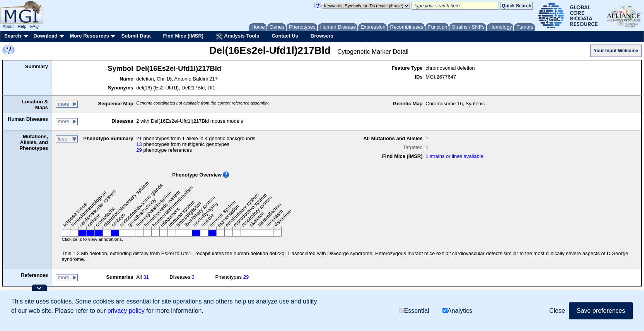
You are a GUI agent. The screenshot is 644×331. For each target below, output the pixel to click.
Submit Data (136, 36)
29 (139, 150)
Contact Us (285, 36)
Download (45, 36)
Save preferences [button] (601, 311)
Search (13, 36)
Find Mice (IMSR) (183, 36)
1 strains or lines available (454, 156)
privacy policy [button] (126, 311)
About (8, 26)
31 (146, 277)
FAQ (34, 26)
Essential (414, 311)
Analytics (457, 311)
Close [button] (557, 311)
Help (22, 26)
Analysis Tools (237, 36)
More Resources (89, 36)
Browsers (322, 36)
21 (139, 138)
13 (139, 144)
